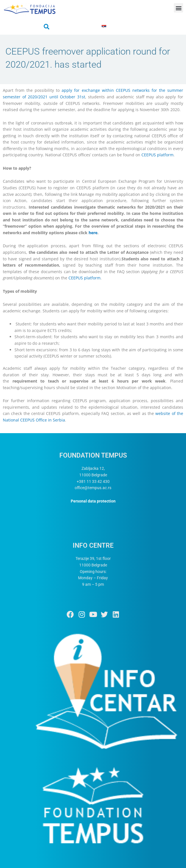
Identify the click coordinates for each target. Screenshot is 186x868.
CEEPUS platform (157, 155)
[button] (178, 8)
